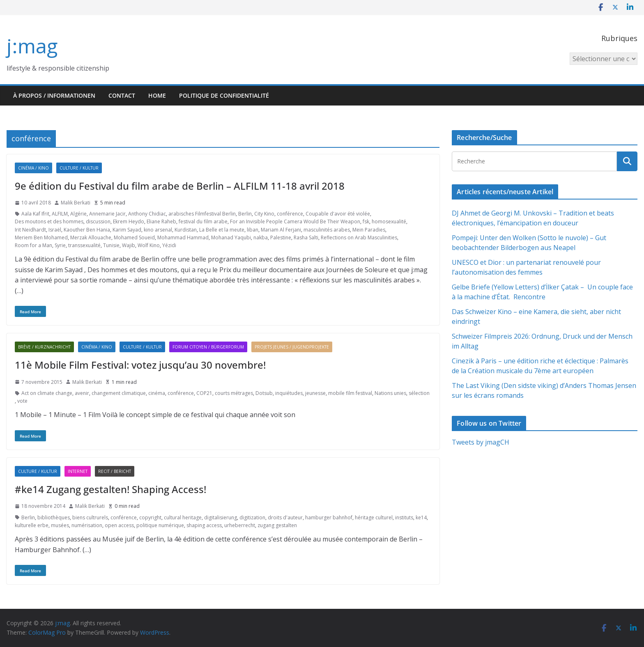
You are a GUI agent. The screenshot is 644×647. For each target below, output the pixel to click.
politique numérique (160, 525)
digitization (252, 517)
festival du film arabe (203, 221)
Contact (122, 95)
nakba (261, 237)
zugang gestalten (277, 525)
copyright (150, 517)
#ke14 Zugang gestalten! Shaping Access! (110, 489)
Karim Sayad (127, 230)
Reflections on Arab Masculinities (359, 237)
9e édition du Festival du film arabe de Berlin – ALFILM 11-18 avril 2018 (180, 186)
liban (253, 230)
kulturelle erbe (32, 525)
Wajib (129, 245)
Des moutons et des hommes (49, 221)
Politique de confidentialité (224, 95)
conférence (290, 214)
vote (22, 401)
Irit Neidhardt (30, 230)
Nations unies (390, 393)
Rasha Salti (306, 237)
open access (119, 525)
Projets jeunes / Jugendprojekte (292, 347)
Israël (55, 230)
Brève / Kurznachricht (44, 347)
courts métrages (234, 393)
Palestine (281, 237)
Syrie (60, 245)
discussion (98, 221)
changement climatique (119, 393)
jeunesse (315, 393)
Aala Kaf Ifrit (35, 214)
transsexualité (84, 245)
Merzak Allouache (91, 237)
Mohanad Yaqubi (231, 237)
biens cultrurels (90, 517)
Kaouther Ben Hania (87, 230)
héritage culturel (374, 517)
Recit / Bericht (115, 471)
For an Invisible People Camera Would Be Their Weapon (295, 221)
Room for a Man (33, 245)
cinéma (157, 393)
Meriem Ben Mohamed (41, 237)
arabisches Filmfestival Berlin (202, 214)
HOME (157, 95)
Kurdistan (186, 230)
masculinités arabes (327, 230)
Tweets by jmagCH (481, 442)
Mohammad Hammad (183, 237)
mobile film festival (350, 393)
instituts (404, 517)
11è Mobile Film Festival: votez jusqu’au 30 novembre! (140, 365)
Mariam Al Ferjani (281, 230)
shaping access (204, 525)
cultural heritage (183, 517)
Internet (78, 471)
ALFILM (60, 214)
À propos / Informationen (54, 95)
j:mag (32, 46)
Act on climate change (47, 393)
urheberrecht (240, 525)
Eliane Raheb (161, 221)
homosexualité (389, 221)
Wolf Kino (149, 245)
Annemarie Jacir (107, 214)
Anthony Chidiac (147, 214)
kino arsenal (158, 230)
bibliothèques (54, 517)
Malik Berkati (76, 203)
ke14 (421, 517)
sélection (419, 393)
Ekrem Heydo (129, 221)
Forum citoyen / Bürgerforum (208, 347)
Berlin (245, 214)
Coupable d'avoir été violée (338, 214)
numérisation (87, 525)
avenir (82, 393)
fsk (366, 221)
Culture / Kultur (79, 168)
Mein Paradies (369, 230)
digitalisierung (221, 517)
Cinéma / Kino (33, 168)
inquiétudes (289, 393)
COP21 (204, 393)
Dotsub (264, 393)
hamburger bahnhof (329, 517)
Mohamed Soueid (134, 237)
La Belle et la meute (222, 230)
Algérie (78, 214)
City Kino (264, 214)
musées (60, 525)
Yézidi (169, 245)
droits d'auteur (285, 517)
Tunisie (111, 245)
